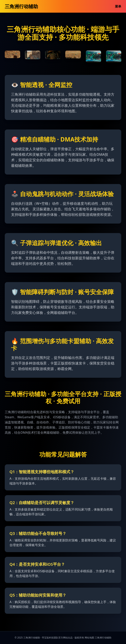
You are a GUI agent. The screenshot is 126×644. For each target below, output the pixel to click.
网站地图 (89, 638)
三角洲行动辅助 (21, 6)
